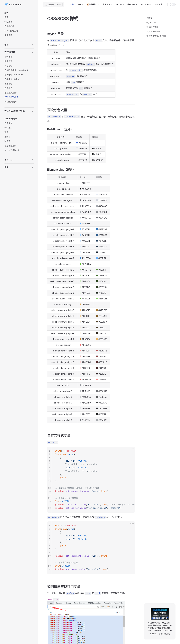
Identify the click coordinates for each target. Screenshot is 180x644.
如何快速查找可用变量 (156, 36)
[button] (19, 13)
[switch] (173, 5)
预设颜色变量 (152, 27)
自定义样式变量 (153, 32)
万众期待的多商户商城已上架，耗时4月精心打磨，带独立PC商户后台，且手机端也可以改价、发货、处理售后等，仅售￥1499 (160, 627)
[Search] (53, 5)
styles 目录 (151, 22)
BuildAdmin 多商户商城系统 (160, 634)
